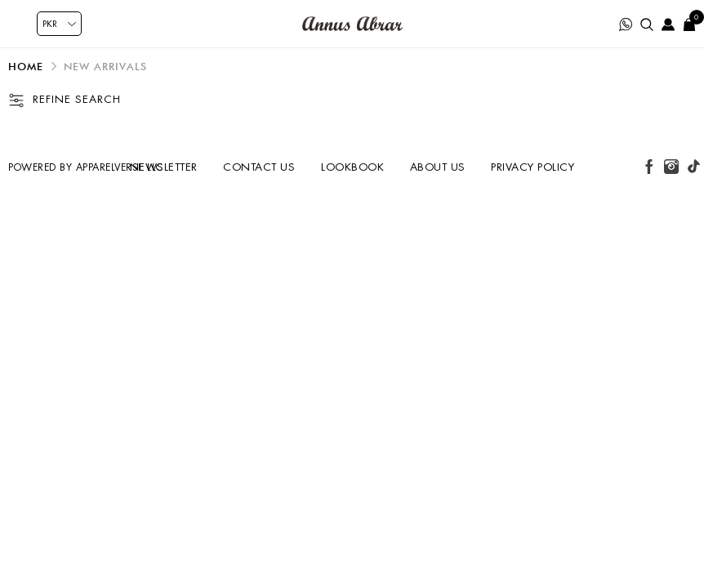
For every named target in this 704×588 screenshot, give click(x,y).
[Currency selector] (59, 24)
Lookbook (352, 167)
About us (438, 167)
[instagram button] (671, 167)
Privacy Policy (532, 167)
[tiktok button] (693, 167)
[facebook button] (649, 167)
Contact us (259, 167)
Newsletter (164, 167)
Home (26, 66)
